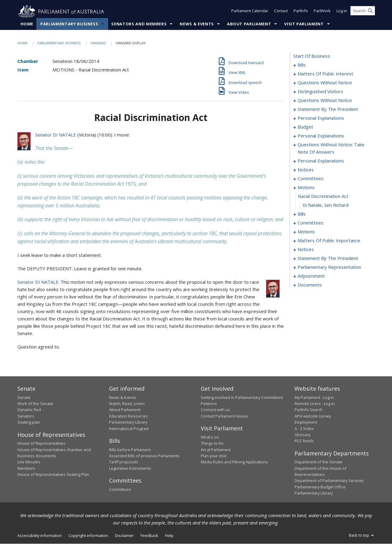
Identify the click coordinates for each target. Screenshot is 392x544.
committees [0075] (311, 179)
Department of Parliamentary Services (329, 481)
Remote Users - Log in (315, 404)
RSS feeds (304, 441)
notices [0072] (306, 170)
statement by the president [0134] (328, 258)
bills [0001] (302, 65)
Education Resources (128, 416)
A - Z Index (304, 429)
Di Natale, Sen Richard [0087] (326, 205)
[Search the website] (363, 12)
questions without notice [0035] (325, 83)
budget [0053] (305, 127)
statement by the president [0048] (328, 109)
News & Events (197, 24)
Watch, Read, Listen (127, 404)
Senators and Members (139, 24)
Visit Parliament (304, 24)
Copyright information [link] (88, 535)
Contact (281, 12)
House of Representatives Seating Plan (53, 475)
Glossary (302, 435)
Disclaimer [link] (124, 535)
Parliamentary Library (128, 422)
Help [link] (169, 535)
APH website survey (313, 416)
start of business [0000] (312, 56)
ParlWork (322, 12)
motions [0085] (306, 188)
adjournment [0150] (311, 276)
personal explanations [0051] (321, 118)
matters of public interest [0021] (325, 74)
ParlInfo (301, 12)
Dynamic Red (29, 410)
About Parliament (249, 24)
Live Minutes (29, 462)
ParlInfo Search (309, 410)
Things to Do (212, 444)
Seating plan (29, 422)
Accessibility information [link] (40, 535)
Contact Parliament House (224, 416)
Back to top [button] (362, 535)
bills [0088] (302, 214)
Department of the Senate (319, 462)
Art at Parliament (216, 450)
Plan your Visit (214, 456)
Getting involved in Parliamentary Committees (242, 397)
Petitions (209, 404)
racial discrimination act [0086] (323, 196)
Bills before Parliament (130, 450)
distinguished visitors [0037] (320, 92)
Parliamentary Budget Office (320, 487)
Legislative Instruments (130, 468)
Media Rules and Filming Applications (234, 462)
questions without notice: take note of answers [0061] (331, 148)
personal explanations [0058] (321, 136)
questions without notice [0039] (325, 100)
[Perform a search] (370, 12)
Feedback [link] (149, 535)
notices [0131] (306, 250)
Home (27, 24)
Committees (120, 489)
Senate (24, 397)
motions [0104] (306, 232)
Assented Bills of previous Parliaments (144, 456)
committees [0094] (311, 223)
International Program (129, 429)
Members (26, 468)
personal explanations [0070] (321, 161)
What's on (210, 437)
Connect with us (215, 410)
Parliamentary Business (69, 24)
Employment (306, 422)
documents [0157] (310, 285)
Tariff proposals (124, 462)
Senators (26, 416)
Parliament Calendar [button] (250, 12)
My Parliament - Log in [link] (314, 397)
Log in (342, 12)
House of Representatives (42, 444)
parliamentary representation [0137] (329, 267)
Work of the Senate (35, 404)
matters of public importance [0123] (329, 241)
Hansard (98, 43)
